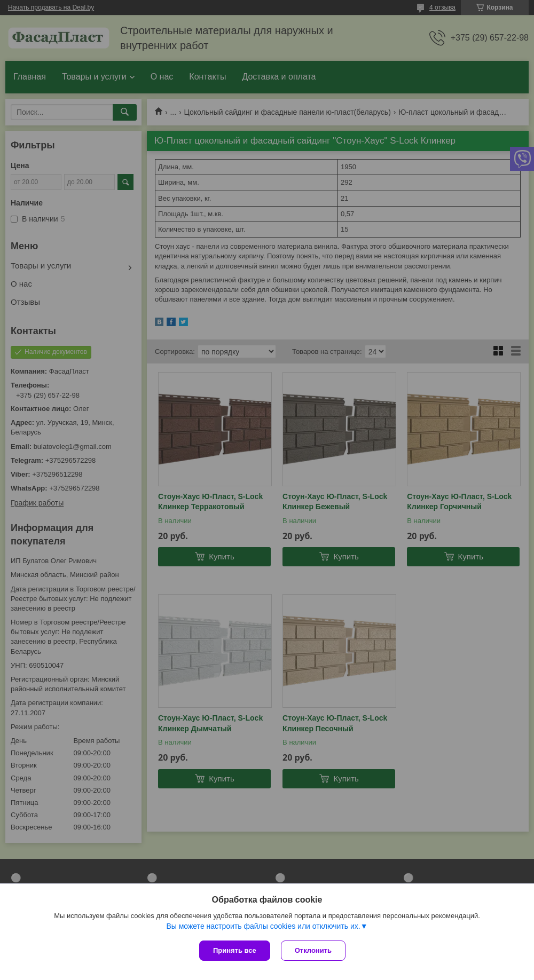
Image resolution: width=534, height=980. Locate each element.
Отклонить (313, 950)
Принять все (235, 950)
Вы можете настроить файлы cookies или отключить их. (263, 926)
